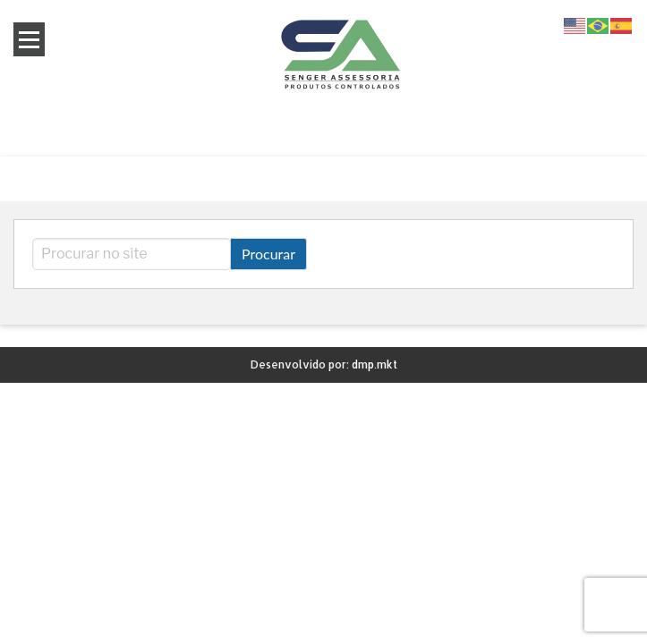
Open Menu (29, 39)
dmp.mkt (375, 364)
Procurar (268, 254)
